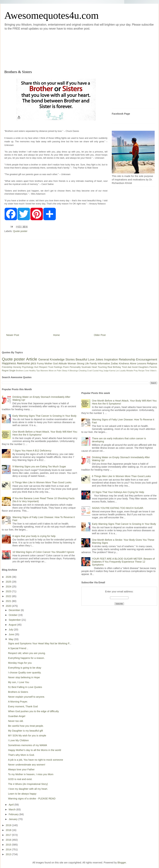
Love (91, 359)
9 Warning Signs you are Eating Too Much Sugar (39, 466)
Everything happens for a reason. (26, 658)
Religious (152, 363)
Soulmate (86, 367)
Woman (72, 363)
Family (93, 363)
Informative (104, 363)
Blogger (122, 863)
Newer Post (13, 335)
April (12, 805)
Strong (81, 363)
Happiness (9, 363)
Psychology (28, 367)
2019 (9, 825)
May (11, 639)
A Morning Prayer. (18, 702)
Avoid (135, 367)
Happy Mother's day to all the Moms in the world (35, 750)
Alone (133, 363)
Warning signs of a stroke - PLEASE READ (32, 799)
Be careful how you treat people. (26, 726)
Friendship (7, 367)
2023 (9, 591)
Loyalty (123, 371)
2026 (9, 577)
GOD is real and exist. (20, 779)
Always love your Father (21, 769)
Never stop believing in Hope (24, 677)
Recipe (141, 371)
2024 (9, 587)
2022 (9, 596)
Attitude (63, 363)
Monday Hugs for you (20, 663)
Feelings (58, 367)
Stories (70, 359)
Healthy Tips (34, 371)
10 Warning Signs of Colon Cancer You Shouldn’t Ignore (43, 552)
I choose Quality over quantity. (25, 673)
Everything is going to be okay (25, 668)
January (13, 819)
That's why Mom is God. (21, 755)
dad (129, 367)
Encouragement (147, 359)
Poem (66, 367)
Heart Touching (99, 367)
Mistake (130, 371)
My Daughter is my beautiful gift (25, 731)
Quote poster (20, 231)
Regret (5, 371)
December (15, 610)
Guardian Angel (17, 716)
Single (12, 371)
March (12, 809)
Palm (59, 371)
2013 (9, 854)
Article (32, 359)
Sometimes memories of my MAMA (28, 745)
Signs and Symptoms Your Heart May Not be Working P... (40, 643)
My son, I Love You (19, 682)
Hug (101, 371)
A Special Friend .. (18, 648)
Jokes (99, 359)
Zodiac (114, 363)
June (12, 634)
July (11, 630)
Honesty (17, 367)
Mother (48, 363)
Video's (153, 371)
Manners (44, 371)
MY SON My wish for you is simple (27, 736)
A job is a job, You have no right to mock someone (36, 760)
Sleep (65, 371)
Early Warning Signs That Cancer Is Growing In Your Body (44, 416)
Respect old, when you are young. (27, 653)
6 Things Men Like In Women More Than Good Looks (42, 482)
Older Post (100, 335)
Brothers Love (22, 371)
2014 (9, 849)
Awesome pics (26, 363)
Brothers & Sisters (18, 692)
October (13, 615)
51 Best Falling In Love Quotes (25, 687)
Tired (124, 367)
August (13, 625)
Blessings (74, 371)
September (15, 620)
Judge (106, 371)
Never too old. (16, 721)
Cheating (83, 371)
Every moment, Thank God (23, 706)
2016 (9, 840)
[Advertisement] (55, 50)
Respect (43, 367)
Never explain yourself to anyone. (27, 697)
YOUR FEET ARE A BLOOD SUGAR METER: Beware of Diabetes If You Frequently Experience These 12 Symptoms (123, 562)
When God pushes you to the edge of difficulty (33, 711)
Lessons (142, 363)
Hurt (36, 367)
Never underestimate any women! (27, 765)
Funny (40, 363)
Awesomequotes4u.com (51, 15)
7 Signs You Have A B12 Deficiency (32, 451)
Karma (112, 371)
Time (147, 371)
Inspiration (111, 359)
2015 (9, 845)
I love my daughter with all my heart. (28, 789)
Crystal (96, 371)
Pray (136, 371)
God (55, 363)
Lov (117, 371)
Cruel (89, 371)
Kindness (124, 363)
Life (87, 363)
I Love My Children (18, 740)
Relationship (127, 359)
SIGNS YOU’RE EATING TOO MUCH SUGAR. (118, 508)
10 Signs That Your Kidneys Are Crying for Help (118, 492)
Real (110, 367)
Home (56, 335)
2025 (9, 582)
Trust (51, 367)
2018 (9, 830)
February (14, 814)
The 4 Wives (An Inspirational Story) (28, 784)
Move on (52, 371)
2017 (9, 835)
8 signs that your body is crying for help (34, 536)
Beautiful (81, 359)
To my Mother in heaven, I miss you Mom (31, 774)
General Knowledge (51, 359)
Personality (75, 367)
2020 (9, 606)
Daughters (144, 367)
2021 (9, 601)
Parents (153, 367)
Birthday (117, 367)
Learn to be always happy (22, 794)
